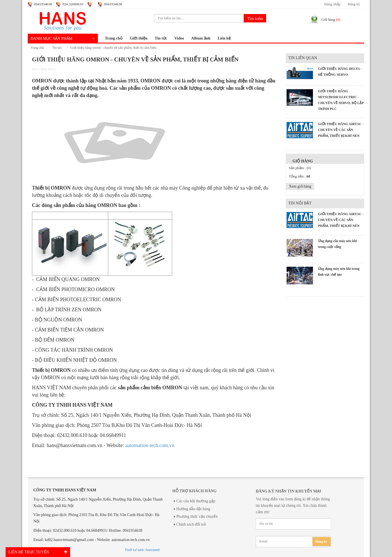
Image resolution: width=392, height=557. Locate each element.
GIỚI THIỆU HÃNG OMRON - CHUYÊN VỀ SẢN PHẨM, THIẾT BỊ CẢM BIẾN (113, 48)
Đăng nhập (332, 4)
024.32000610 (73, 4)
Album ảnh (201, 38)
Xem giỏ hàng (300, 186)
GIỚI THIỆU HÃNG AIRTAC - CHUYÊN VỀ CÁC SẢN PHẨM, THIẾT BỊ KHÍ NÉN (341, 130)
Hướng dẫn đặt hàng (193, 509)
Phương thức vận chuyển (197, 516)
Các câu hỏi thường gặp (196, 501)
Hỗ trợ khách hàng (194, 491)
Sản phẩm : (300, 168)
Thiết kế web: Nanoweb (142, 550)
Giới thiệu (139, 38)
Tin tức (161, 38)
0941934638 (43, 4)
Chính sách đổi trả (191, 524)
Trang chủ (114, 38)
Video (179, 38)
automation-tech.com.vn (150, 445)
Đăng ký (354, 4)
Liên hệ (224, 38)
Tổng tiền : (299, 176)
